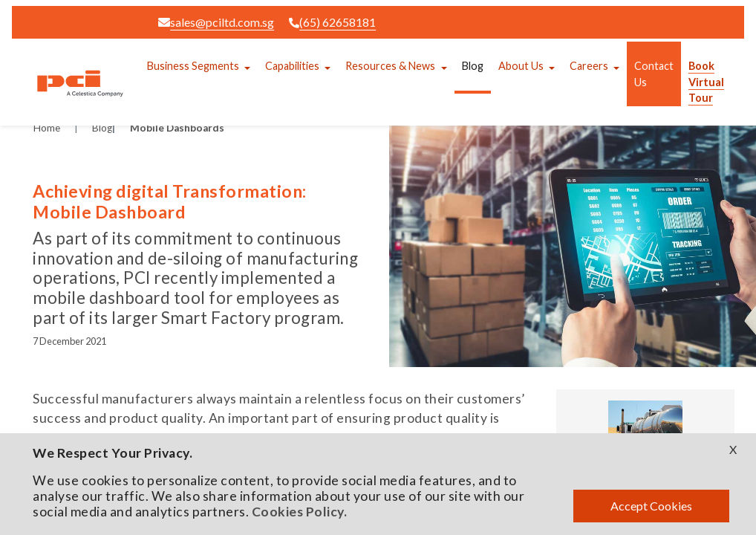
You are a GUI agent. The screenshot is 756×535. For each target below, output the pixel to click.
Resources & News (390, 66)
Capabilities (292, 66)
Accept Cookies (651, 506)
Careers (589, 66)
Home (47, 128)
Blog (473, 66)
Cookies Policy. (300, 512)
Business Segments (193, 66)
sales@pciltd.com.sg (216, 22)
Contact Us (654, 74)
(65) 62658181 (332, 22)
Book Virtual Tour (706, 82)
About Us (521, 66)
